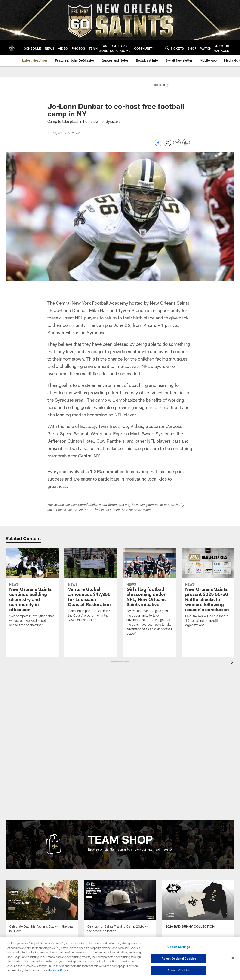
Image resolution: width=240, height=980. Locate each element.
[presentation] (233, 663)
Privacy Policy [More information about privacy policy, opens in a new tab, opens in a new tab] (58, 971)
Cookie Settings (179, 947)
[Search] (167, 48)
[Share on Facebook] (158, 145)
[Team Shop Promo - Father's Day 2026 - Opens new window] (42, 909)
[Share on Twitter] (168, 145)
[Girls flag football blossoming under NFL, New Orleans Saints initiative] (149, 595)
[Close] (233, 958)
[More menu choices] (160, 48)
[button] (114, 662)
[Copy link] (186, 143)
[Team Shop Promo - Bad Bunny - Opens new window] (198, 907)
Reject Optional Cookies (179, 959)
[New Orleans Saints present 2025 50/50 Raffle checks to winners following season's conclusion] (208, 591)
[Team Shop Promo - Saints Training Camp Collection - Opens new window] (120, 909)
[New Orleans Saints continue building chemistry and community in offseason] (32, 591)
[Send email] (177, 145)
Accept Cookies (179, 971)
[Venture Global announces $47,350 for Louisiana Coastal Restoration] (91, 588)
